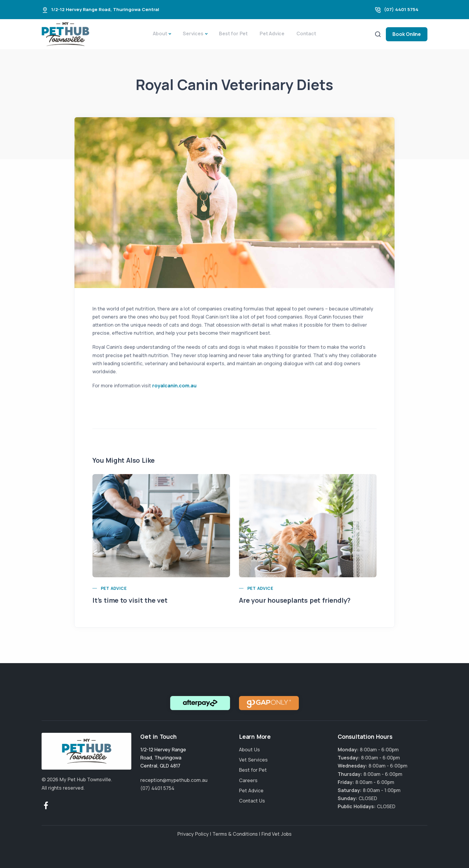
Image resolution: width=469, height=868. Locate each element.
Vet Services (253, 760)
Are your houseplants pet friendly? (295, 600)
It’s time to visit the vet (130, 600)
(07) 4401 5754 (401, 9)
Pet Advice (272, 33)
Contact (306, 33)
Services (193, 33)
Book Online (407, 34)
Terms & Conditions (235, 834)
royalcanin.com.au (174, 386)
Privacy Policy (193, 834)
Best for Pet (233, 33)
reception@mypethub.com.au (174, 780)
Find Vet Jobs (277, 834)
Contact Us (252, 801)
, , (163, 758)
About (160, 33)
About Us (249, 750)
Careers (248, 780)
